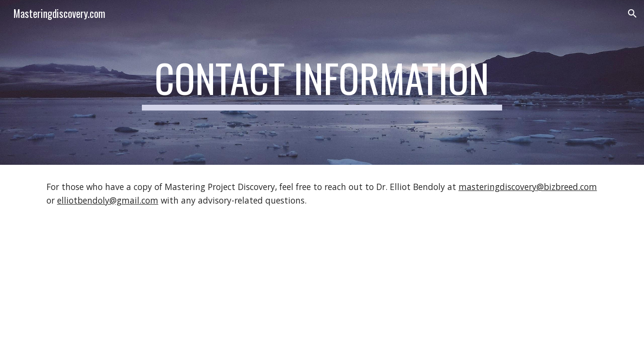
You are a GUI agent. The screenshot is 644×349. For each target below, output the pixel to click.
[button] (632, 14)
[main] (322, 82)
